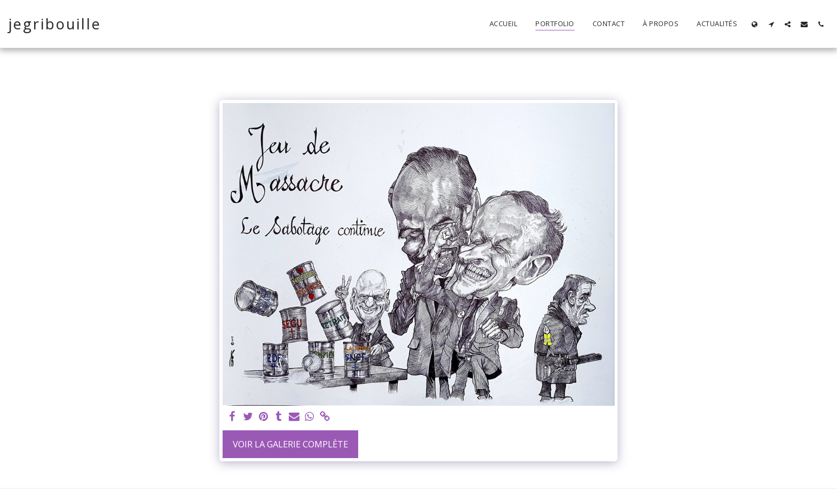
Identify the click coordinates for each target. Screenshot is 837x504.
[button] (771, 24)
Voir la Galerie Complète (290, 444)
